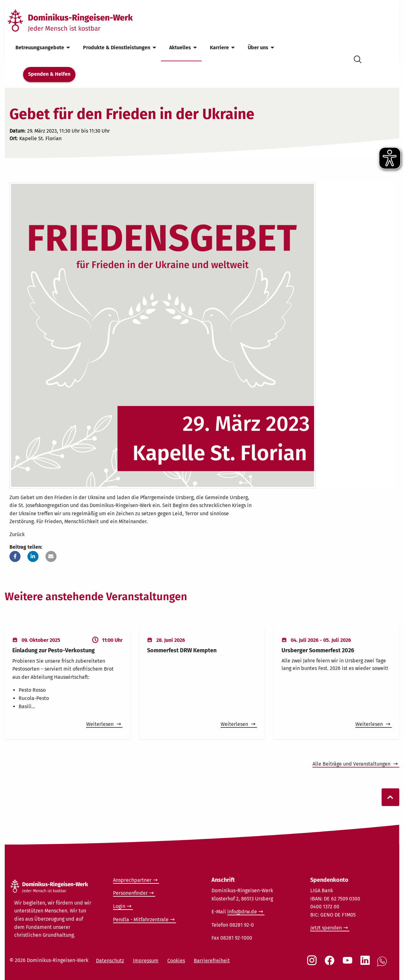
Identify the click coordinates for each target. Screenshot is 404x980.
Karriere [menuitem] (219, 48)
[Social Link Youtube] (349, 964)
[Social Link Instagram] (313, 964)
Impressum (146, 961)
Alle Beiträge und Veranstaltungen (352, 764)
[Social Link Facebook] (331, 964)
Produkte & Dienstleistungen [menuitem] (117, 48)
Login (119, 906)
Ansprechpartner (132, 880)
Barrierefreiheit (212, 961)
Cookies (176, 961)
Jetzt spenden (326, 928)
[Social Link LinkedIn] (366, 964)
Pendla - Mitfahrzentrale (141, 920)
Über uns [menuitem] (258, 48)
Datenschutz (110, 961)
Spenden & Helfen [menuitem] (49, 74)
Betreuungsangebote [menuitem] (40, 48)
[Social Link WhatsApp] (383, 965)
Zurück (17, 534)
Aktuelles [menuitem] (180, 48)
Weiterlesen (101, 724)
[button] (15, 556)
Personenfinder (130, 893)
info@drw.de (242, 912)
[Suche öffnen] (358, 58)
